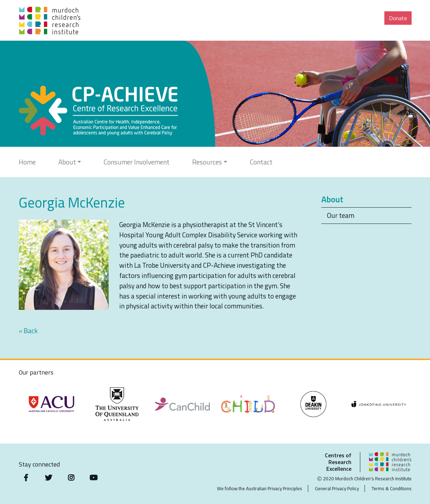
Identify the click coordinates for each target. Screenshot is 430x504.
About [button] (67, 162)
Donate (398, 18)
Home (27, 162)
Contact (261, 162)
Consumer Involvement (137, 162)
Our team (341, 215)
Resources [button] (207, 162)
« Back (28, 331)
